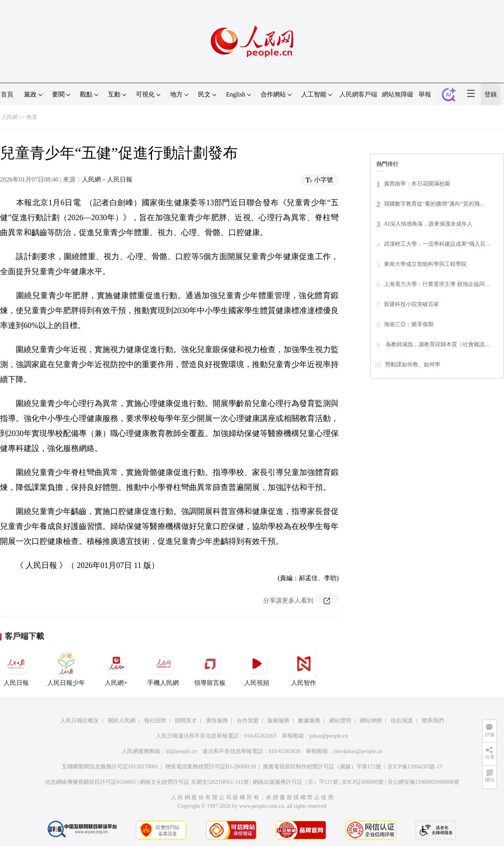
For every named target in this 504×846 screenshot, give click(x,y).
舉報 (425, 94)
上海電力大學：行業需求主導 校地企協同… (437, 284)
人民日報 (16, 668)
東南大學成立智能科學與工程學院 (425, 264)
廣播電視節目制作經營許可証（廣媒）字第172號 (322, 767)
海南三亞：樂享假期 (409, 324)
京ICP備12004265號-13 (415, 767)
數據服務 (309, 721)
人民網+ (116, 668)
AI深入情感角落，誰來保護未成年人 (428, 224)
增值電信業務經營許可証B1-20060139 (210, 767)
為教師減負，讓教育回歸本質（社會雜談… (437, 344)
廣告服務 (217, 721)
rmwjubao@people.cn (358, 751)
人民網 (9, 117)
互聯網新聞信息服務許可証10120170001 (110, 767)
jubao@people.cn (329, 736)
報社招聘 (155, 721)
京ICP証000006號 (363, 782)
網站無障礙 (398, 94)
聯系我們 (433, 721)
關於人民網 (122, 721)
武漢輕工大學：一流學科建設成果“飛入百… (437, 244)
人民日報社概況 (80, 721)
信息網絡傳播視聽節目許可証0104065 (90, 782)
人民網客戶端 (358, 94)
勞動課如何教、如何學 (413, 365)
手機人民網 (163, 668)
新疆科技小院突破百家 (411, 304)
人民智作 (304, 668)
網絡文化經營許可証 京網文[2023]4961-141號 (194, 782)
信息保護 (402, 721)
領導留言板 (210, 668)
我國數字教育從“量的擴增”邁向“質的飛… (435, 204)
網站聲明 (340, 721)
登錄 (491, 94)
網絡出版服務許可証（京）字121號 (296, 782)
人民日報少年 (66, 668)
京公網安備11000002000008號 (423, 782)
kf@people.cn (181, 751)
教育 (32, 117)
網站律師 (371, 721)
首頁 (7, 94)
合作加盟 (248, 721)
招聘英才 (186, 721)
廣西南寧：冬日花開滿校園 (417, 184)
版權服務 (278, 721)
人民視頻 (257, 668)
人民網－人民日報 (107, 179)
